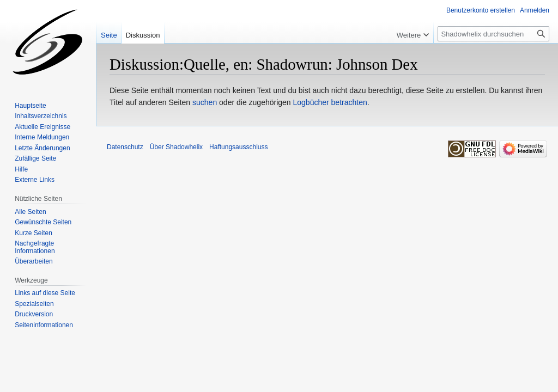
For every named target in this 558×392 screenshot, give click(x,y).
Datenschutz (125, 147)
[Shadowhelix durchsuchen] (493, 34)
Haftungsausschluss (238, 147)
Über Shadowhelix (176, 147)
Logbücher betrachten (330, 102)
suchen (205, 102)
